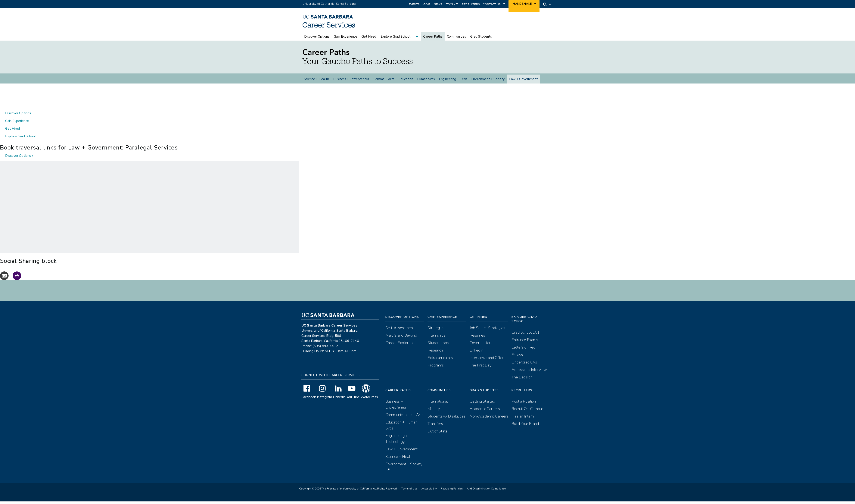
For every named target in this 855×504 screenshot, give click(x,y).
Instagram (324, 400)
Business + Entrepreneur (351, 80)
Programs (436, 369)
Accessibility (429, 492)
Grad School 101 (526, 336)
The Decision (522, 381)
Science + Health (316, 80)
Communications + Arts (404, 418)
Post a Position (524, 405)
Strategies (436, 331)
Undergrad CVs (524, 366)
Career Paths (433, 37)
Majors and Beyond (401, 339)
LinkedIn (339, 400)
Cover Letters (481, 346)
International (438, 405)
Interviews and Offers (487, 361)
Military (434, 412)
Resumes (477, 339)
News (438, 4)
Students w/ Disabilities (446, 420)
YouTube (353, 400)
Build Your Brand (525, 427)
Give (427, 4)
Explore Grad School (395, 37)
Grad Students (481, 37)
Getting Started (482, 405)
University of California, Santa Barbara (329, 4)
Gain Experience (345, 37)
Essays (517, 358)
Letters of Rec (523, 351)
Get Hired (369, 37)
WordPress (369, 400)
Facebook (309, 400)
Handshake (522, 4)
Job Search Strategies (487, 331)
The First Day (481, 369)
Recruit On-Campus (528, 412)
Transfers (435, 427)
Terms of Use (409, 492)
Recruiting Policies (452, 492)
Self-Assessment (400, 331)
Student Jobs (438, 346)
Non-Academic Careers (489, 420)
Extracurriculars (440, 361)
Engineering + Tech (453, 80)
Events (414, 4)
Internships (436, 339)
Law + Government (523, 80)
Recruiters (471, 4)
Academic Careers (485, 412)
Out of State (438, 435)
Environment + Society (488, 80)
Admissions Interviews (530, 373)
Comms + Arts (384, 80)
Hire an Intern (523, 420)
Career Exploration (401, 346)
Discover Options (317, 37)
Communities (456, 37)
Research (435, 354)
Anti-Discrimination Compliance (486, 492)
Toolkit (452, 4)
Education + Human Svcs (417, 80)
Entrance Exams (525, 343)
